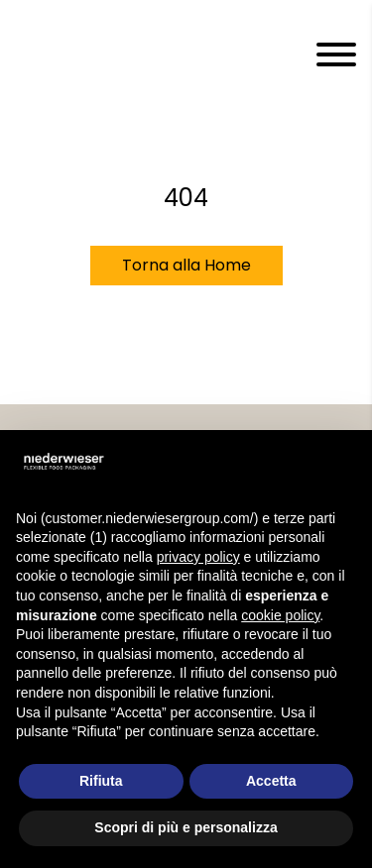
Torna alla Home (186, 265)
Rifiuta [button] (101, 781)
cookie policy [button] (280, 615)
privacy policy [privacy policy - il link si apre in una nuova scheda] (198, 557)
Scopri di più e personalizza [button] (186, 827)
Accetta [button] (271, 781)
